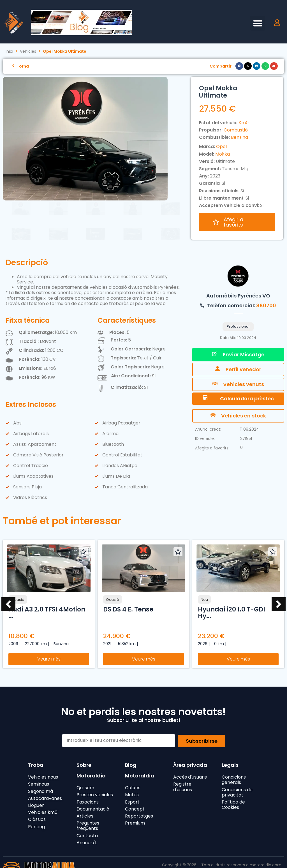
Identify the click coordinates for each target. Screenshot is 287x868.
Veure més (49, 647)
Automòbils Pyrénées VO (238, 283)
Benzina (239, 137)
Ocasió (18, 587)
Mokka (223, 154)
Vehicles (28, 51)
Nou (204, 587)
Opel (221, 146)
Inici (9, 51)
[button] (258, 23)
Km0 (244, 123)
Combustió (236, 130)
